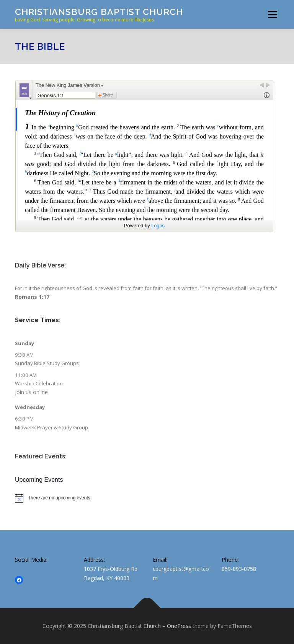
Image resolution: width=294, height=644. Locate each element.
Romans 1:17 (32, 297)
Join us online (31, 392)
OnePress (179, 626)
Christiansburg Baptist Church (99, 12)
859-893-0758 (239, 569)
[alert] (147, 498)
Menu (272, 14)
